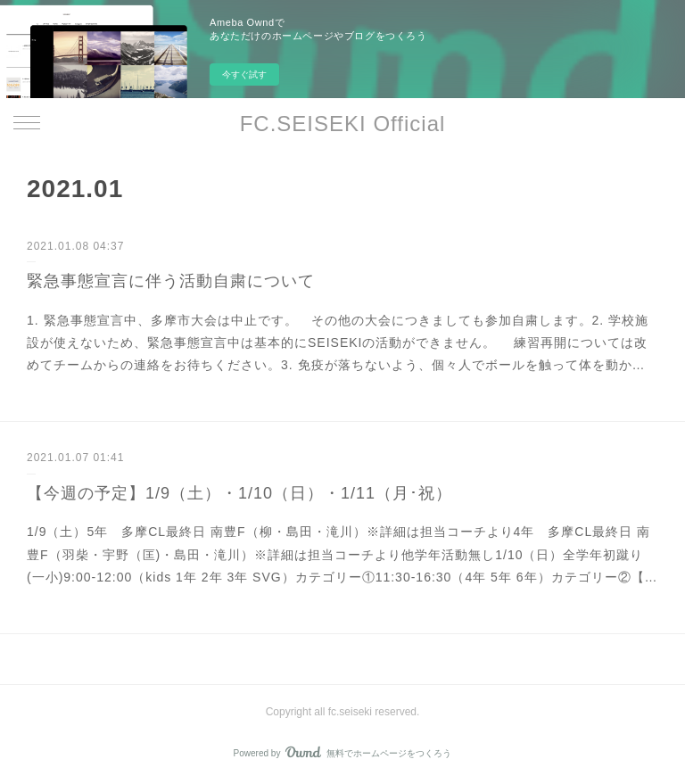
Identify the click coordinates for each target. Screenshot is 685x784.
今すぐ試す (244, 74)
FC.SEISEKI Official (343, 124)
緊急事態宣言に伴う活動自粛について (171, 281)
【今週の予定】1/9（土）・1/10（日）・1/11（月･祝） (239, 493)
